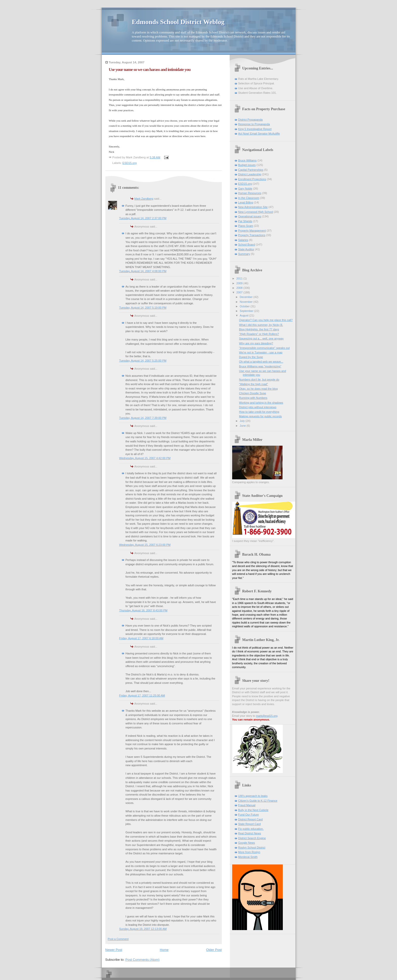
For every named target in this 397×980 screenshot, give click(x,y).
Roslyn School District (252, 847)
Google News (247, 843)
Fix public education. (251, 829)
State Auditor (246, 249)
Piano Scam (246, 226)
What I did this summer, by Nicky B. (261, 325)
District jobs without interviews (258, 407)
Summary (244, 254)
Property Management (252, 231)
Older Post (214, 950)
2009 (240, 283)
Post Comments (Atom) (142, 960)
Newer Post (114, 950)
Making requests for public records (260, 416)
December (247, 297)
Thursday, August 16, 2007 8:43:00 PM (143, 610)
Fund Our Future (249, 815)
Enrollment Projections (252, 179)
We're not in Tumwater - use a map (261, 352)
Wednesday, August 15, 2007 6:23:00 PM (145, 545)
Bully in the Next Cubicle (253, 810)
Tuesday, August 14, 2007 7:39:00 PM (143, 418)
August (244, 315)
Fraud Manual (247, 805)
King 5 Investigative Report (255, 129)
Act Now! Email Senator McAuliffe (259, 134)
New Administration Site (253, 207)
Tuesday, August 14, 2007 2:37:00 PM (143, 218)
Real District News (250, 833)
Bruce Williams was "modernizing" (260, 366)
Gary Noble (245, 189)
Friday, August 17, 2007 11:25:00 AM (142, 695)
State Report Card (250, 824)
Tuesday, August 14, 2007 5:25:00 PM (143, 361)
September (247, 311)
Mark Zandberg (144, 199)
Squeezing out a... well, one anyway (261, 338)
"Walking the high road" (253, 384)
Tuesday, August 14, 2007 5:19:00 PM (143, 308)
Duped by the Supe (251, 357)
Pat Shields (245, 221)
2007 (240, 292)
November (247, 302)
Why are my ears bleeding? (256, 343)
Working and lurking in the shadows (261, 403)
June (243, 426)
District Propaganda (251, 120)
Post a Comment (118, 939)
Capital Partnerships (251, 170)
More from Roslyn (249, 852)
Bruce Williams (247, 160)
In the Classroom (249, 198)
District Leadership (250, 174)
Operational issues (250, 216)
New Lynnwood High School (256, 212)
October (245, 306)
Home (164, 950)
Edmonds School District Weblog (178, 22)
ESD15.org (130, 163)
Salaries (243, 240)
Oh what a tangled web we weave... (261, 362)
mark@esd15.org (267, 716)
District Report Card (251, 819)
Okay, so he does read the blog (258, 389)
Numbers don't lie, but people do (259, 380)
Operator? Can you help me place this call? (266, 320)
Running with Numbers (253, 398)
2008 (240, 288)
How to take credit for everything (259, 412)
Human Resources (250, 193)
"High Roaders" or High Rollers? (259, 334)
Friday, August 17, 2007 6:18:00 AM (141, 638)
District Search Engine (252, 838)
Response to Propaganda (254, 124)
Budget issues (247, 165)
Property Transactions (252, 235)
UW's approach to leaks (253, 796)
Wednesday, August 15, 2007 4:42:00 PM (145, 458)
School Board (247, 244)
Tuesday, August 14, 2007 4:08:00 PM (143, 271)
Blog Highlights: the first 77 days (259, 329)
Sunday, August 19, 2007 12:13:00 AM (143, 929)
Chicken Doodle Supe (253, 393)
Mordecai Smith (248, 857)
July (243, 421)
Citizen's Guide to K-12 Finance (258, 801)
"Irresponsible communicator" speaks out (264, 348)
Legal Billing (246, 202)
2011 (240, 278)
